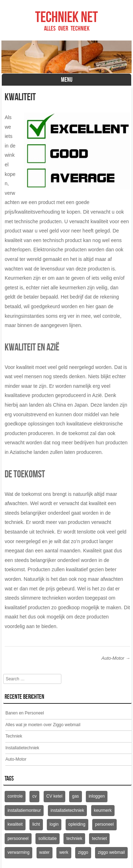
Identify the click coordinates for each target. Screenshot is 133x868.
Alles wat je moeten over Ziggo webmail (43, 725)
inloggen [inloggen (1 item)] (97, 796)
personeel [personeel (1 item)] (104, 824)
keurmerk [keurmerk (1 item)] (103, 810)
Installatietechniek (22, 748)
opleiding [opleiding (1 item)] (77, 824)
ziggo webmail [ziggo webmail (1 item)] (111, 852)
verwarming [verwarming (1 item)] (18, 852)
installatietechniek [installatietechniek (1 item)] (68, 810)
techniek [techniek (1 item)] (74, 838)
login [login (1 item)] (54, 824)
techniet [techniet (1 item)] (99, 838)
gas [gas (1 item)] (75, 796)
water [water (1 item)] (45, 852)
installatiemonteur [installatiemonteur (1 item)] (24, 810)
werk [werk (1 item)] (64, 852)
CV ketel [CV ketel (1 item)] (54, 796)
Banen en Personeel (25, 713)
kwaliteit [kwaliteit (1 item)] (15, 824)
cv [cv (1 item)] (34, 796)
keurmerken (73, 288)
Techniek (14, 736)
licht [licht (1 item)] (36, 824)
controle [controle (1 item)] (15, 796)
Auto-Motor (116, 658)
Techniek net (66, 17)
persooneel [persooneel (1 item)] (18, 838)
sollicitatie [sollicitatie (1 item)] (48, 838)
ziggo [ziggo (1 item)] (83, 852)
